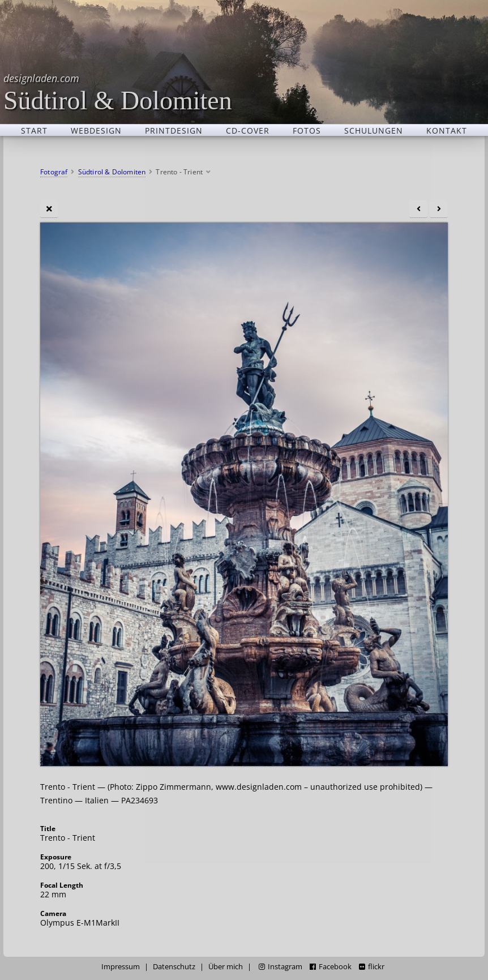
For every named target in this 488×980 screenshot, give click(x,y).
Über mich (226, 967)
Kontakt (447, 130)
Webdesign (96, 130)
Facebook (331, 967)
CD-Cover (248, 130)
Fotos (307, 130)
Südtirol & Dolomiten (118, 92)
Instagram (281, 967)
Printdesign (174, 130)
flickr (372, 967)
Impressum (121, 967)
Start (34, 130)
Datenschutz (174, 967)
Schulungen (374, 130)
